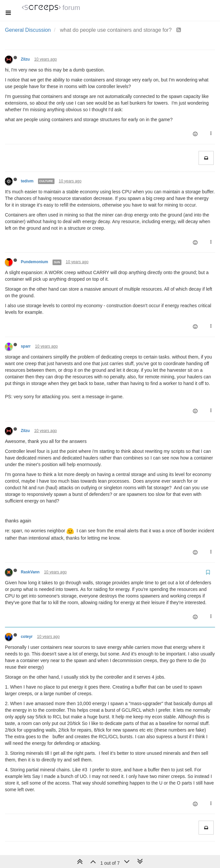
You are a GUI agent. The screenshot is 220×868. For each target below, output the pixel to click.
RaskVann (30, 572)
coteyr (27, 637)
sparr (26, 346)
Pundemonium (35, 262)
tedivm (27, 181)
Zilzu (25, 59)
